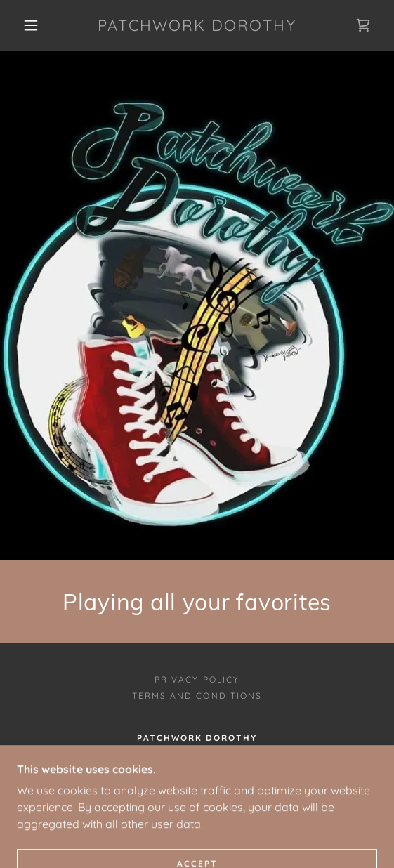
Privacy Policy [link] (197, 679)
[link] (197, 25)
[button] (35, 25)
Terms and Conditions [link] (197, 696)
